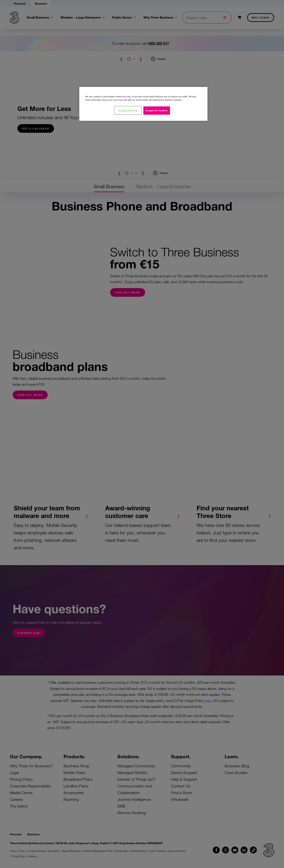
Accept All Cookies (157, 110)
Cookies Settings (128, 110)
